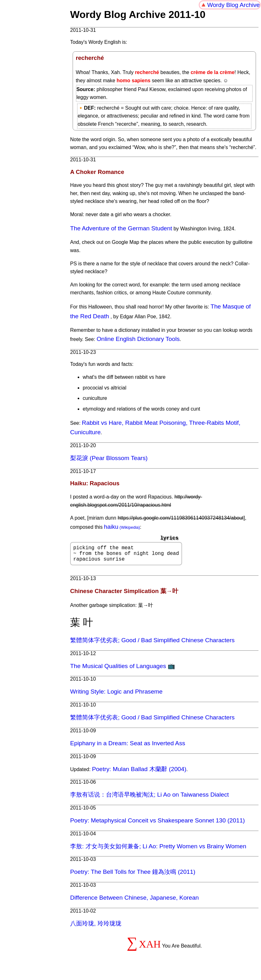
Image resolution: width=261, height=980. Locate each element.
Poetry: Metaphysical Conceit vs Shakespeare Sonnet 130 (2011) (158, 824)
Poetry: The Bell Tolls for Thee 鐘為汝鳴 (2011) (133, 876)
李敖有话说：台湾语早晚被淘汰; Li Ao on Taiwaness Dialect (150, 798)
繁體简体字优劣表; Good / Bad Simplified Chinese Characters (152, 644)
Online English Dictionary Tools (138, 339)
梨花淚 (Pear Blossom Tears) (109, 458)
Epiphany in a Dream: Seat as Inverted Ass (128, 747)
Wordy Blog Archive (233, 5)
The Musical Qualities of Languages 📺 (123, 670)
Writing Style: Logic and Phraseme (116, 695)
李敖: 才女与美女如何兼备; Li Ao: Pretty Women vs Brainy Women (158, 850)
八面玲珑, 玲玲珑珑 (96, 927)
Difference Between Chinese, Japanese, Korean (134, 901)
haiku (111, 527)
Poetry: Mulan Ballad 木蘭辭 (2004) (139, 773)
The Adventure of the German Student (121, 228)
